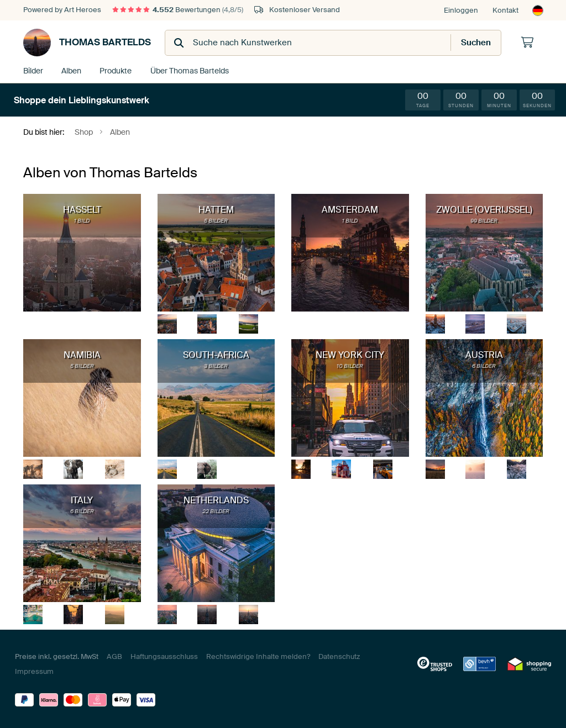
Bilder (33, 70)
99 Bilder (484, 220)
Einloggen (461, 10)
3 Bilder (216, 365)
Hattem (216, 209)
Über (188, 70)
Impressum (34, 671)
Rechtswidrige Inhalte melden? (258, 656)
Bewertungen (178, 10)
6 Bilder (484, 365)
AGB (114, 656)
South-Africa (216, 354)
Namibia (82, 354)
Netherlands (216, 500)
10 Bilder (350, 365)
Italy (82, 500)
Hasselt (82, 209)
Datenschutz (339, 656)
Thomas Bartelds (87, 43)
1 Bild (82, 220)
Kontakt (505, 10)
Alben (72, 70)
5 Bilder (216, 220)
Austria (484, 354)
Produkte (116, 70)
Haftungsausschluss (164, 656)
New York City (350, 354)
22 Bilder (216, 511)
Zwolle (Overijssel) (484, 209)
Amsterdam (350, 209)
